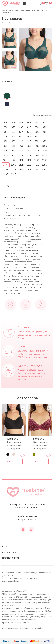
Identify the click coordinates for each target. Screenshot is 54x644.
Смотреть (12, 462)
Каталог (12, 10)
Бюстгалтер (20, 10)
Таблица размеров (43, 115)
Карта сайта (38, 628)
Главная (4, 10)
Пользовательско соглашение (16, 628)
